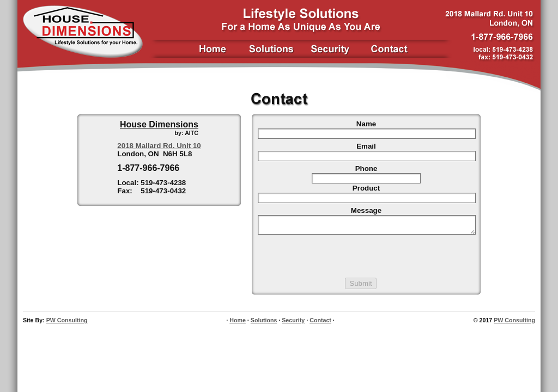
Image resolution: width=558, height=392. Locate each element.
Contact (320, 323)
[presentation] (366, 260)
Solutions (264, 323)
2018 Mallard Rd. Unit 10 (159, 146)
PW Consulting (67, 323)
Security (293, 323)
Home (238, 323)
